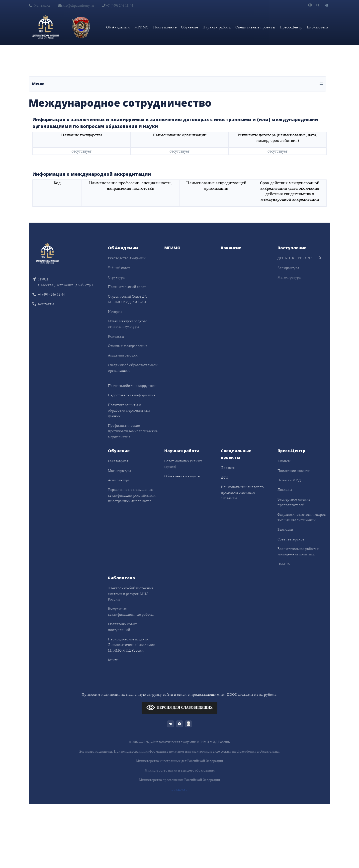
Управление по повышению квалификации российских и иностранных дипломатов (132, 495)
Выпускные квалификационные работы (131, 611)
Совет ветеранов (291, 539)
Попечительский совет (127, 287)
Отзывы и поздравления (128, 346)
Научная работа (217, 27)
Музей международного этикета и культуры (128, 324)
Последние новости (294, 471)
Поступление (165, 27)
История (115, 312)
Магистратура (289, 277)
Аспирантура (288, 268)
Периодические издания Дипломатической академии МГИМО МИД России (132, 645)
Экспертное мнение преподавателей (294, 502)
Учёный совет (119, 268)
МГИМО (141, 27)
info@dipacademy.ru (76, 5)
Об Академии (118, 27)
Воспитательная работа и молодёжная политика (298, 551)
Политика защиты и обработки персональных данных (129, 410)
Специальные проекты (255, 27)
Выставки (285, 529)
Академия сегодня (123, 355)
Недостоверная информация (132, 395)
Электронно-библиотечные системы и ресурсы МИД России (131, 594)
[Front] (47, 253)
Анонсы (284, 461)
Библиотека (317, 27)
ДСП (225, 477)
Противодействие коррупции (132, 386)
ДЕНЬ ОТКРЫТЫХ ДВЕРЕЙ (299, 258)
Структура (116, 277)
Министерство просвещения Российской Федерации (179, 780)
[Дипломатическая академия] (46, 27)
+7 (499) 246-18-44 (118, 5)
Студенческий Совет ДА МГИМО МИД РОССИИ (127, 299)
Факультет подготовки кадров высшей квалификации (302, 517)
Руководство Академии (127, 258)
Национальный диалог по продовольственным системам (242, 492)
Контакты (39, 5)
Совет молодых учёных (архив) (183, 464)
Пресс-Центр (291, 27)
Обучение (189, 27)
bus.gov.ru (179, 789)
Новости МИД (289, 480)
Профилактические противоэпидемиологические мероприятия (133, 431)
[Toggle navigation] (178, 84)
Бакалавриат (118, 461)
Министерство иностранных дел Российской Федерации (179, 761)
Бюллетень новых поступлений (122, 627)
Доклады (228, 468)
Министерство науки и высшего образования (180, 770)
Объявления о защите (182, 476)
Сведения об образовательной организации (133, 368)
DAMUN (284, 564)
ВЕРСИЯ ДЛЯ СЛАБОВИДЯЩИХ (179, 707)
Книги (113, 660)
